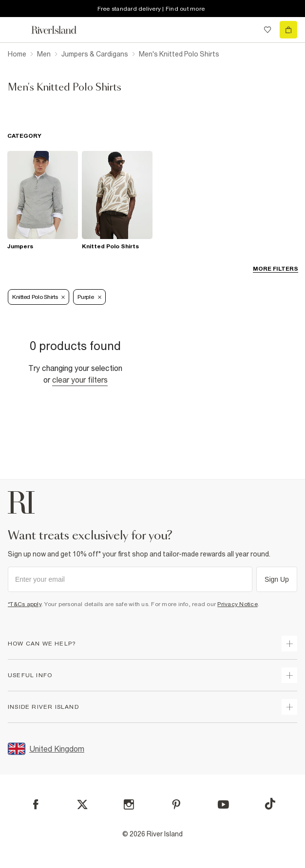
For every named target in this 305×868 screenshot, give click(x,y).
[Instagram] (129, 804)
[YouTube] (223, 804)
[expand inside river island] (289, 707)
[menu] (17, 30)
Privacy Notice (238, 604)
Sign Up (277, 579)
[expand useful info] (289, 675)
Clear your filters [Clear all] (80, 380)
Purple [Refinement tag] (89, 297)
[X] (82, 805)
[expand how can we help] (289, 644)
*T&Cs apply (25, 604)
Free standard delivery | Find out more (151, 9)
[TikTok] (270, 804)
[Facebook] (36, 804)
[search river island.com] (248, 30)
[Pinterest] (176, 804)
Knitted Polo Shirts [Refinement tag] (38, 297)
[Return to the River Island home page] (60, 30)
